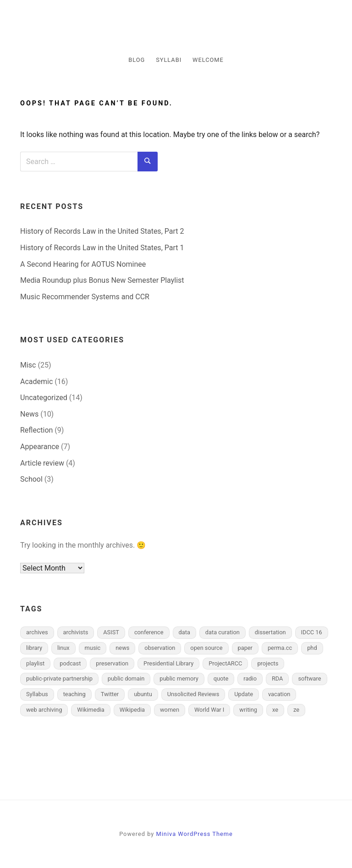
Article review (42, 463)
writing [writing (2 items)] (248, 710)
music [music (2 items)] (93, 648)
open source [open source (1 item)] (206, 648)
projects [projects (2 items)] (268, 663)
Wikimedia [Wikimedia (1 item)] (91, 710)
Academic (36, 382)
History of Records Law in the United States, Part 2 (102, 231)
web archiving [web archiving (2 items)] (44, 710)
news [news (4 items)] (122, 648)
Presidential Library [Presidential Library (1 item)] (168, 663)
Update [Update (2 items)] (244, 694)
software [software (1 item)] (309, 678)
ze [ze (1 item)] (296, 710)
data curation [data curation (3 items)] (223, 632)
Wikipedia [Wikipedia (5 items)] (132, 710)
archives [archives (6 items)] (37, 632)
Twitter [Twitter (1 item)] (110, 694)
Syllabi (169, 60)
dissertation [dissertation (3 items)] (270, 632)
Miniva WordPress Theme (195, 834)
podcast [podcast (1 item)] (70, 663)
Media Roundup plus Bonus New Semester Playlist (102, 280)
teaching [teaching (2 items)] (74, 694)
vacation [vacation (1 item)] (279, 694)
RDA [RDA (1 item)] (278, 678)
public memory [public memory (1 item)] (179, 678)
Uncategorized (44, 398)
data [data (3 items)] (184, 632)
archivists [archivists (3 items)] (76, 632)
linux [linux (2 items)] (63, 648)
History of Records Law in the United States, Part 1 (102, 248)
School (31, 479)
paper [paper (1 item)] (245, 648)
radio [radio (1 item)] (250, 678)
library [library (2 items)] (34, 648)
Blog (137, 60)
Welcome (208, 60)
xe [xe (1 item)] (275, 710)
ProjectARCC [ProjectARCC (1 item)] (225, 663)
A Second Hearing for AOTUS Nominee (83, 264)
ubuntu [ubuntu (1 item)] (143, 694)
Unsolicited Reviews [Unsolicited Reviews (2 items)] (193, 694)
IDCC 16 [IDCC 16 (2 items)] (312, 632)
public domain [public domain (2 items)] (126, 678)
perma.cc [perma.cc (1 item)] (280, 648)
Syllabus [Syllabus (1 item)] (37, 694)
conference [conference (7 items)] (149, 632)
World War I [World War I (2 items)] (209, 710)
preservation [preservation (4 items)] (112, 663)
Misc (28, 365)
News (29, 414)
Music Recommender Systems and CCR (85, 297)
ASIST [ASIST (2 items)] (111, 632)
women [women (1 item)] (170, 710)
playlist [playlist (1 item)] (35, 663)
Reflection (36, 430)
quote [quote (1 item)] (221, 678)
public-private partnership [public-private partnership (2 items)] (59, 678)
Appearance (40, 447)
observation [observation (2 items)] (160, 648)
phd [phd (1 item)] (312, 648)
